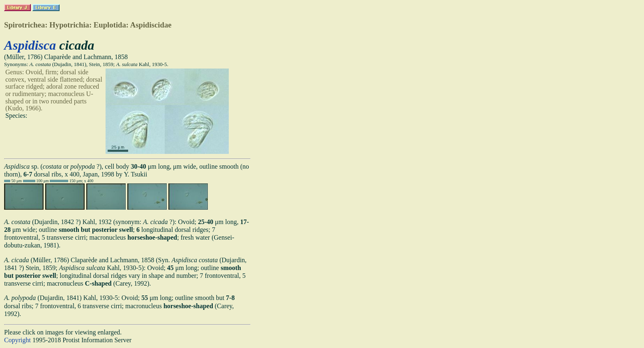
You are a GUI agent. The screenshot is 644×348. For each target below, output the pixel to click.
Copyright (17, 340)
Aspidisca (30, 45)
